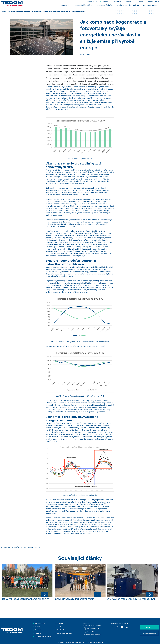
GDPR (59, 627)
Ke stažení (117, 2)
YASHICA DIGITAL (98, 642)
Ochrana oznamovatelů (65, 633)
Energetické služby (105, 5)
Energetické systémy (84, 5)
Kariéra (129, 2)
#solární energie (34, 547)
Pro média (38, 633)
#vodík (4, 547)
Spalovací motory (151, 5)
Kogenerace (66, 5)
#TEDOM (11, 547)
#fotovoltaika (21, 547)
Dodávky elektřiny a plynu (128, 5)
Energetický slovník (149, 633)
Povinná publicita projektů (43, 636)
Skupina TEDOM (92, 2)
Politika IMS (61, 630)
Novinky (106, 2)
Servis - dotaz (149, 628)
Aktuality (4, 11)
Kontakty (140, 2)
